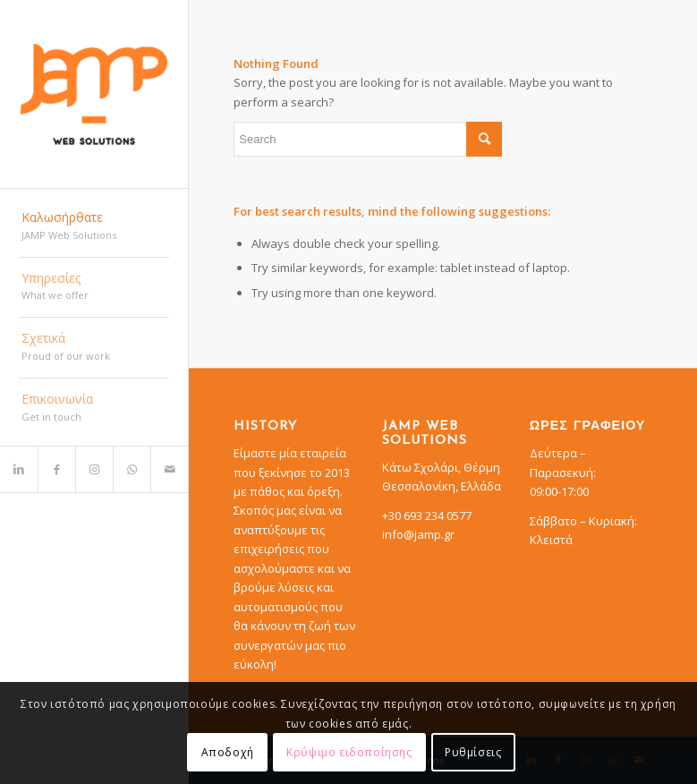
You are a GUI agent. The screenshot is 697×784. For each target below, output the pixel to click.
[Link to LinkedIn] (19, 469)
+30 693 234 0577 (427, 516)
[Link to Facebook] (56, 469)
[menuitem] (94, 227)
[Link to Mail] (169, 469)
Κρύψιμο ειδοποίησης (349, 752)
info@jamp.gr (418, 534)
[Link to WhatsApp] (132, 469)
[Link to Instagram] (94, 469)
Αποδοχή (228, 752)
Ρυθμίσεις (473, 752)
